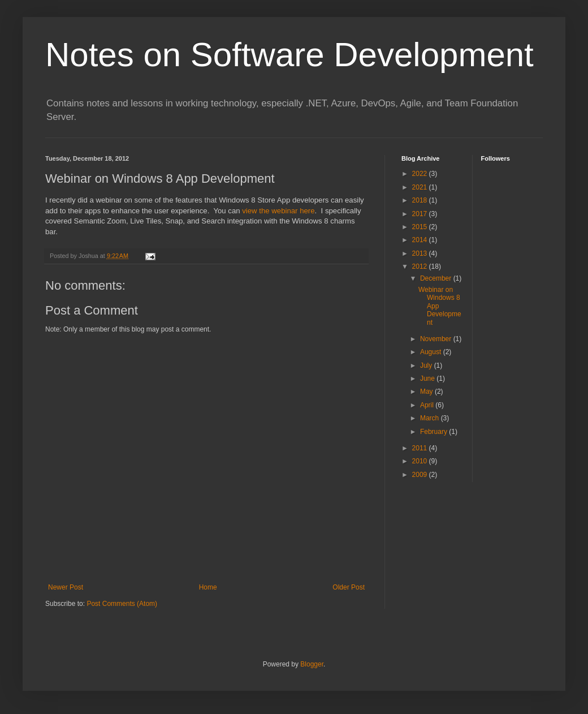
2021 (421, 187)
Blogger (312, 664)
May (427, 392)
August (432, 352)
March (431, 418)
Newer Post (66, 587)
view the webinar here (278, 211)
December (437, 278)
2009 (421, 475)
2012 (421, 266)
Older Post (349, 587)
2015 (421, 227)
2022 (421, 174)
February (434, 432)
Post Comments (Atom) (122, 604)
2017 (421, 214)
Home (208, 587)
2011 (421, 448)
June (428, 378)
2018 (421, 200)
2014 (421, 240)
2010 (421, 461)
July (427, 365)
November (437, 339)
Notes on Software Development (289, 55)
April (428, 405)
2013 (421, 253)
